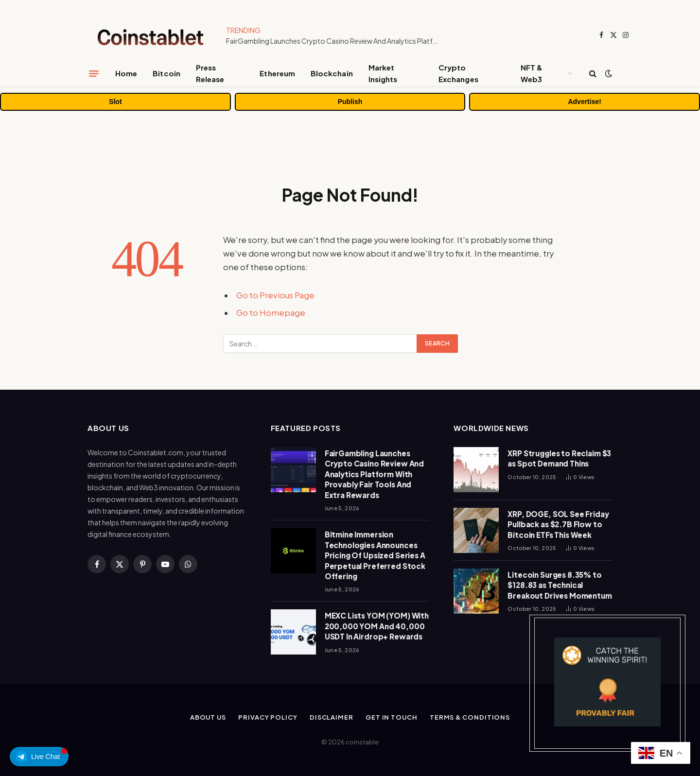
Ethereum (277, 73)
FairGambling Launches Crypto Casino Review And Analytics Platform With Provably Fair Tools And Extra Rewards (335, 41)
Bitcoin (166, 73)
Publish (350, 102)
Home (126, 73)
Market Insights (383, 73)
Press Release (210, 73)
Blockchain (332, 73)
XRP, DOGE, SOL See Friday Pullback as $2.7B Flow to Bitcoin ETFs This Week (558, 524)
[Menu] (94, 73)
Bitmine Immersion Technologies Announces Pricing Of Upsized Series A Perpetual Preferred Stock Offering (375, 555)
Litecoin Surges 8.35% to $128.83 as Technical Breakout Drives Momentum (560, 585)
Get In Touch (392, 717)
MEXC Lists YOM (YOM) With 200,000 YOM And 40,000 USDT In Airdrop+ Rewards (377, 626)
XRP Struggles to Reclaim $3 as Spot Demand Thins (559, 458)
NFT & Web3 (532, 73)
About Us (208, 717)
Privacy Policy (268, 717)
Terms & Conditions (470, 717)
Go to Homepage (271, 313)
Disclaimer (332, 717)
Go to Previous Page (275, 295)
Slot (115, 102)
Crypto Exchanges (458, 73)
